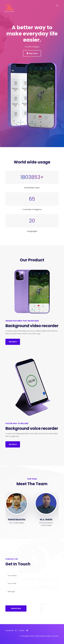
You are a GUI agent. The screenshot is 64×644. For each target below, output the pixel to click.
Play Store (32, 53)
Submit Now (16, 608)
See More (13, 342)
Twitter (23, 630)
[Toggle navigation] (57, 5)
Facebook (11, 630)
